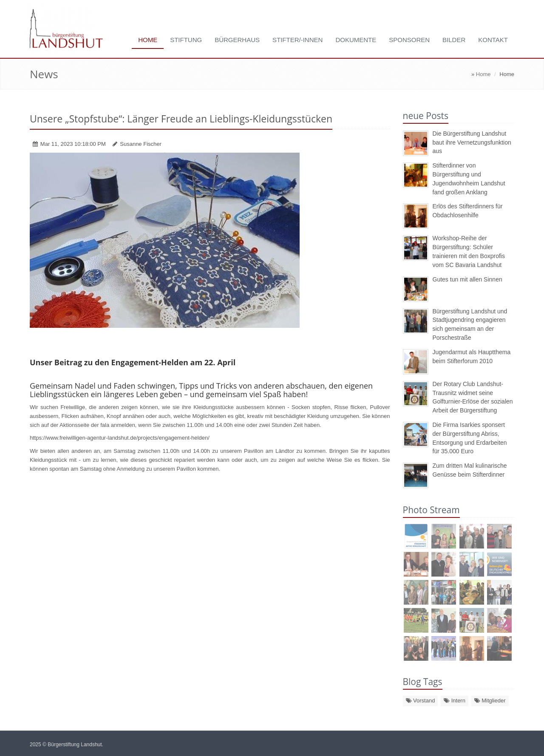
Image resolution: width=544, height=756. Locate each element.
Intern (455, 701)
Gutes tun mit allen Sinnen (467, 279)
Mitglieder (490, 701)
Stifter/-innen (297, 40)
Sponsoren (409, 40)
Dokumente (356, 40)
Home (148, 40)
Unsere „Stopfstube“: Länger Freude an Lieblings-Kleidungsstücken (181, 119)
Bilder (454, 40)
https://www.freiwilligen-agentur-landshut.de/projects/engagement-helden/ (120, 438)
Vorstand (421, 701)
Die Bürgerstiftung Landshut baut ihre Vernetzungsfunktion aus (472, 142)
